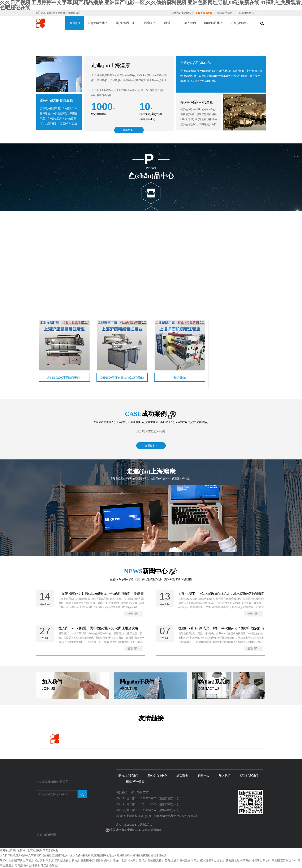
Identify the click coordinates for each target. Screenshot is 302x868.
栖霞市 (99, 860)
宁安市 (36, 865)
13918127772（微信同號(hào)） (161, 804)
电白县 (27, 865)
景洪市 (267, 860)
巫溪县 (85, 860)
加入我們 (190, 23)
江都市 (4, 860)
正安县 (10, 865)
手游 (92, 860)
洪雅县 (160, 860)
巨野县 (143, 860)
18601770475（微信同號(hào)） (161, 798)
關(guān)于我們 (98, 23)
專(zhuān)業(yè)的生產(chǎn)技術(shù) (197, 105)
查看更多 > (129, 130)
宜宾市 (284, 860)
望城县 (151, 860)
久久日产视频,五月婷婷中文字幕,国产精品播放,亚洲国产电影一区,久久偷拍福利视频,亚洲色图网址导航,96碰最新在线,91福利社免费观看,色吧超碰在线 (83, 855)
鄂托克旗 (185, 860)
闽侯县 (30, 860)
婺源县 (53, 865)
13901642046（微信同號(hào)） (161, 810)
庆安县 (58, 860)
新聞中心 (170, 23)
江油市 (117, 860)
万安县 (21, 860)
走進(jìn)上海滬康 (111, 65)
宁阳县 (195, 860)
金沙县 (221, 860)
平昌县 (276, 860)
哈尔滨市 (40, 860)
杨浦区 (203, 860)
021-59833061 (204, 13)
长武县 (134, 860)
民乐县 (50, 860)
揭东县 (108, 860)
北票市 (125, 860)
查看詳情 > (134, 614)
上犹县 (67, 860)
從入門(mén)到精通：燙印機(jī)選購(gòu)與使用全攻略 (98, 628)
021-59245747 (140, 793)
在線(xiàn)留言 (246, 13)
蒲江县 (45, 865)
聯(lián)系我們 (224, 13)
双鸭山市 (248, 860)
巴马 (168, 860)
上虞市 (175, 860)
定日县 (19, 865)
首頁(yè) (75, 23)
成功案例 (150, 23)
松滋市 (238, 860)
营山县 (230, 860)
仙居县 (12, 860)
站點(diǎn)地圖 (46, 835)
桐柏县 (76, 860)
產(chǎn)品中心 (126, 23)
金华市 (293, 860)
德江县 (258, 860)
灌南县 (212, 860)
